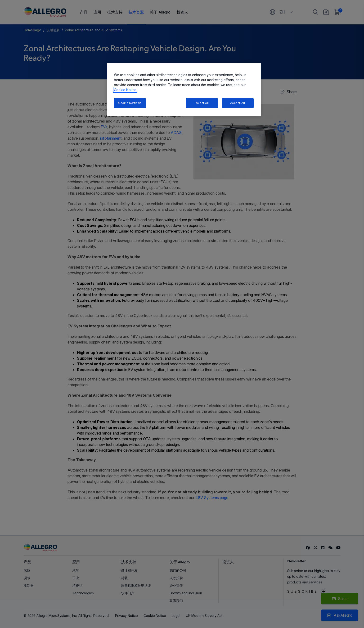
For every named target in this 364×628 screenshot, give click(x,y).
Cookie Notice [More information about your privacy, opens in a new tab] (125, 90)
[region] (184, 89)
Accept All (238, 103)
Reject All (202, 103)
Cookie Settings (130, 103)
